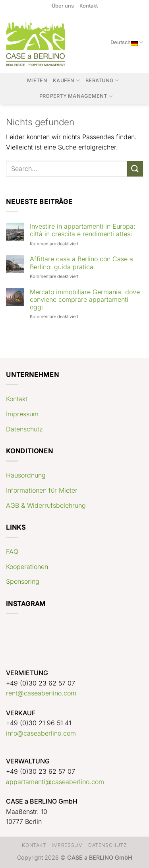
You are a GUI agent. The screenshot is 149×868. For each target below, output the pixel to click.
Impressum (22, 414)
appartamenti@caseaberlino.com (55, 782)
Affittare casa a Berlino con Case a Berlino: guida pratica (81, 263)
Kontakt (89, 6)
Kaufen (66, 81)
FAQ (12, 551)
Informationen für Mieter (42, 490)
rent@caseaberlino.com (41, 693)
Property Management (76, 96)
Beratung (102, 81)
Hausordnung (26, 475)
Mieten (37, 81)
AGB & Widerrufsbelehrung (46, 505)
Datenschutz (24, 429)
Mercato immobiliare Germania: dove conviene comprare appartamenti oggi (85, 300)
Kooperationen (27, 567)
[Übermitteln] (135, 169)
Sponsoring (23, 581)
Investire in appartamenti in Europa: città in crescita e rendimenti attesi (83, 230)
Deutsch (127, 42)
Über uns (63, 6)
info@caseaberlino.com (41, 733)
